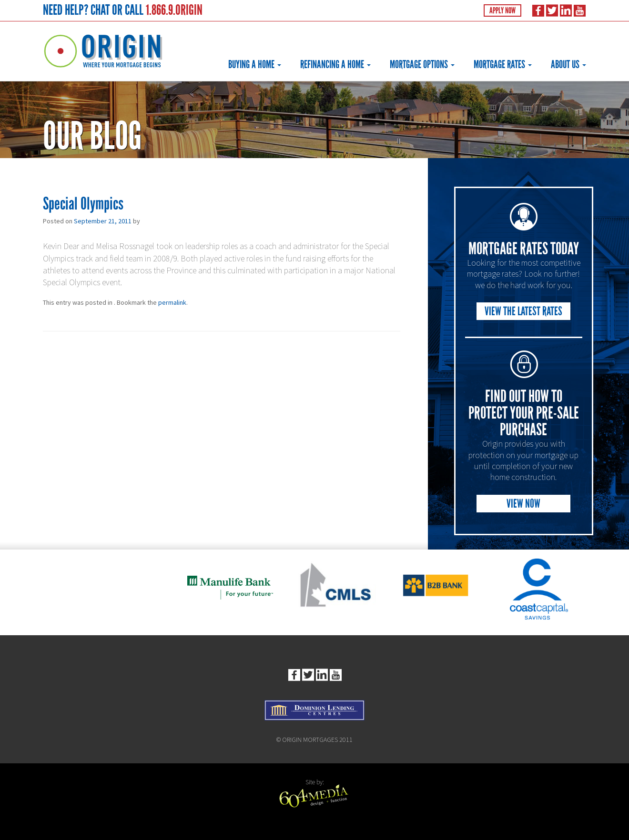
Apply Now (502, 10)
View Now (523, 504)
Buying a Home (255, 64)
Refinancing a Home (335, 64)
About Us (568, 64)
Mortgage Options (422, 64)
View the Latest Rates (523, 311)
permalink (172, 302)
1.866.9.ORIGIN (174, 10)
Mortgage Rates (503, 64)
